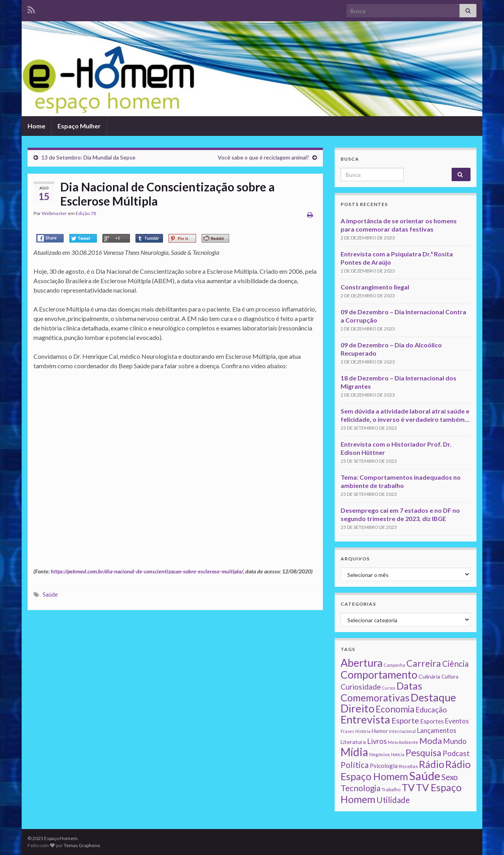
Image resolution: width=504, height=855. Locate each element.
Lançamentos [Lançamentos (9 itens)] (437, 730)
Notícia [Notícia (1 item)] (398, 754)
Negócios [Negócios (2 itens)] (380, 754)
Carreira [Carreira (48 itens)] (424, 663)
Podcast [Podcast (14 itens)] (456, 753)
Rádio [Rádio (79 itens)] (432, 764)
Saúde (50, 594)
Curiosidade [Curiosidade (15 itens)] (361, 687)
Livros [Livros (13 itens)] (377, 741)
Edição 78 (86, 213)
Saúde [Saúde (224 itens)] (425, 776)
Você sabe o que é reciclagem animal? (263, 157)
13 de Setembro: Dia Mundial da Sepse (88, 157)
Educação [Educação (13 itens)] (431, 710)
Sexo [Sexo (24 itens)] (450, 777)
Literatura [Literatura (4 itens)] (353, 742)
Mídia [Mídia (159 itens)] (354, 752)
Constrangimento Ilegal (375, 287)
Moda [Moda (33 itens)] (431, 741)
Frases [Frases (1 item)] (347, 731)
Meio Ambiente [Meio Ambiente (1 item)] (403, 742)
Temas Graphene (82, 845)
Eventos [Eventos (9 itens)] (457, 721)
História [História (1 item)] (363, 731)
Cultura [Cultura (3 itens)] (450, 677)
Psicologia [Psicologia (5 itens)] (384, 766)
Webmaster (54, 213)
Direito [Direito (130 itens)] (358, 708)
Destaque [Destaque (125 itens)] (433, 697)
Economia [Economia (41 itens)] (395, 709)
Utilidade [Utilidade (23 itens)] (393, 800)
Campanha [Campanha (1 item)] (395, 665)
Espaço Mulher (79, 126)
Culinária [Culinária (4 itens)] (429, 676)
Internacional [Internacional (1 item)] (402, 731)
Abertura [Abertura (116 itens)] (362, 663)
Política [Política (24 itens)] (355, 765)
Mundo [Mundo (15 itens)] (455, 741)
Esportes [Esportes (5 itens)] (432, 721)
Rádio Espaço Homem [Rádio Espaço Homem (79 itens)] (406, 770)
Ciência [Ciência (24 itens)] (455, 664)
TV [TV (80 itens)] (408, 787)
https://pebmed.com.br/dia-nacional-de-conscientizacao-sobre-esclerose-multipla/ (147, 571)
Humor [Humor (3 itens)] (380, 731)
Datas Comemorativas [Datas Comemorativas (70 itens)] (381, 692)
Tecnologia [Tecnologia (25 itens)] (360, 788)
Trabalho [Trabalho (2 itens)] (391, 789)
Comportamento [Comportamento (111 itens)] (379, 675)
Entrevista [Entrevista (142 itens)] (365, 719)
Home (36, 126)
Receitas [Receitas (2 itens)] (408, 766)
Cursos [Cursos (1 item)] (389, 688)
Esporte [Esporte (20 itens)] (405, 720)
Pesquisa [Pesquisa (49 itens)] (423, 753)
